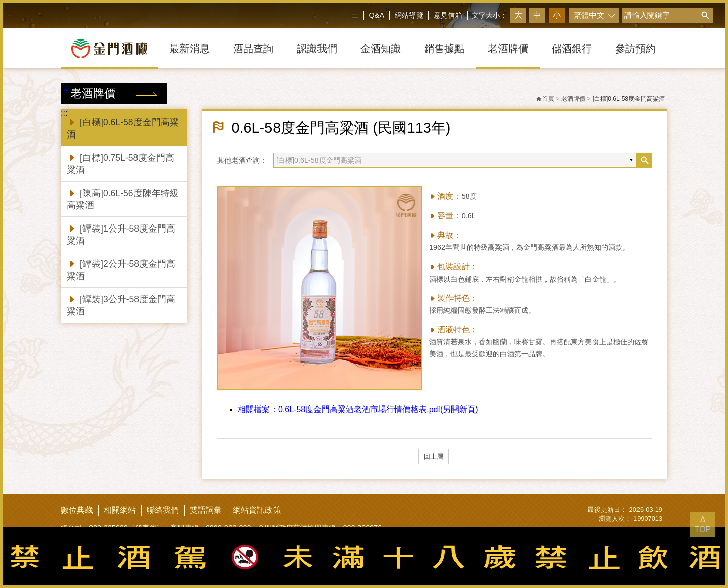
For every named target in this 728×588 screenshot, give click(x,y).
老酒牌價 (573, 99)
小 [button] (557, 15)
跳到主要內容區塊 (2, 2)
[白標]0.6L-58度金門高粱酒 (123, 128)
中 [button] (537, 15)
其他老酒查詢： (242, 160)
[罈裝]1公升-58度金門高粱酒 (121, 234)
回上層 (434, 456)
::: (355, 15)
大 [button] (518, 15)
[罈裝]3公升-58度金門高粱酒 (121, 305)
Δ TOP (703, 525)
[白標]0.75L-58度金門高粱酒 (121, 163)
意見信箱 (448, 15)
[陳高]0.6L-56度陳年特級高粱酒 (123, 198)
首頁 (545, 99)
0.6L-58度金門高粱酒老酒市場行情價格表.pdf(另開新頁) (358, 409)
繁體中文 (589, 15)
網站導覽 (409, 15)
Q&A (377, 15)
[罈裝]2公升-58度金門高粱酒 (121, 269)
